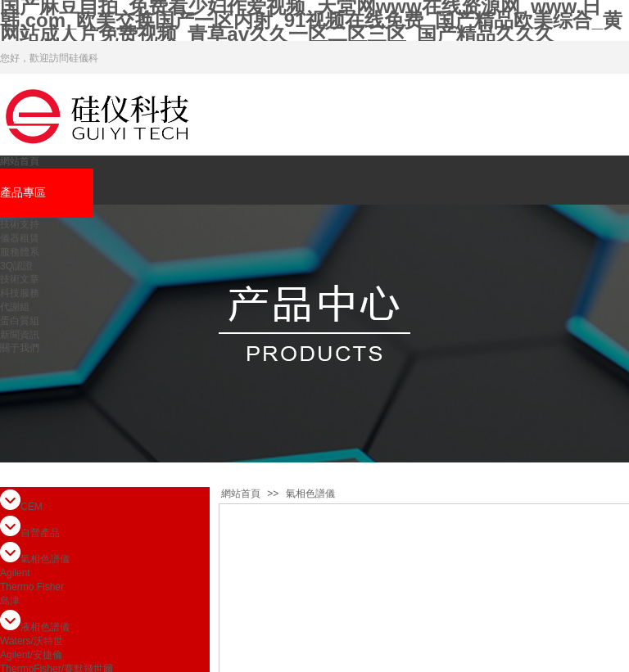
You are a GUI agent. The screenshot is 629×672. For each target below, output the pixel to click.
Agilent (15, 573)
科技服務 (20, 293)
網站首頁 (20, 161)
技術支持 (20, 224)
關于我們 (20, 348)
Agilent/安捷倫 (31, 655)
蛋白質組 (20, 321)
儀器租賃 (20, 238)
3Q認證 (16, 266)
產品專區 (23, 193)
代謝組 (15, 307)
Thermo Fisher (32, 587)
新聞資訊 (20, 335)
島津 (10, 601)
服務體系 (20, 252)
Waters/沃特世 (32, 641)
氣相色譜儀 (310, 494)
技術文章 (20, 279)
